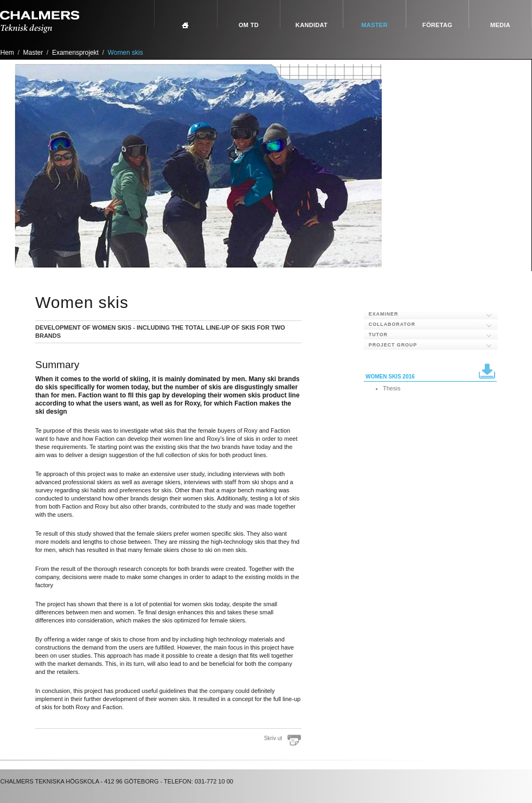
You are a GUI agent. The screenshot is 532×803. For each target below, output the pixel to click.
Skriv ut (273, 738)
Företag (437, 25)
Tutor (378, 335)
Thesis (392, 388)
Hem (7, 53)
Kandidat (312, 25)
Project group (393, 345)
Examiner (383, 314)
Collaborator (392, 324)
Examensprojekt (75, 53)
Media (500, 25)
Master (374, 25)
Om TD (249, 25)
